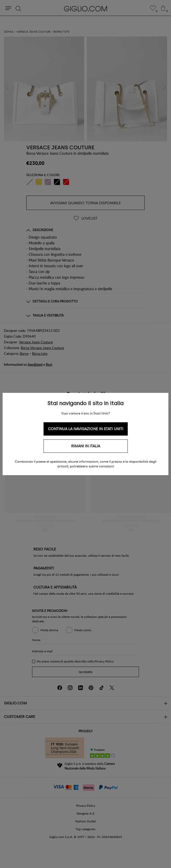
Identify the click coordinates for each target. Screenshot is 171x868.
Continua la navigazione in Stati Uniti (86, 429)
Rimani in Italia (86, 446)
